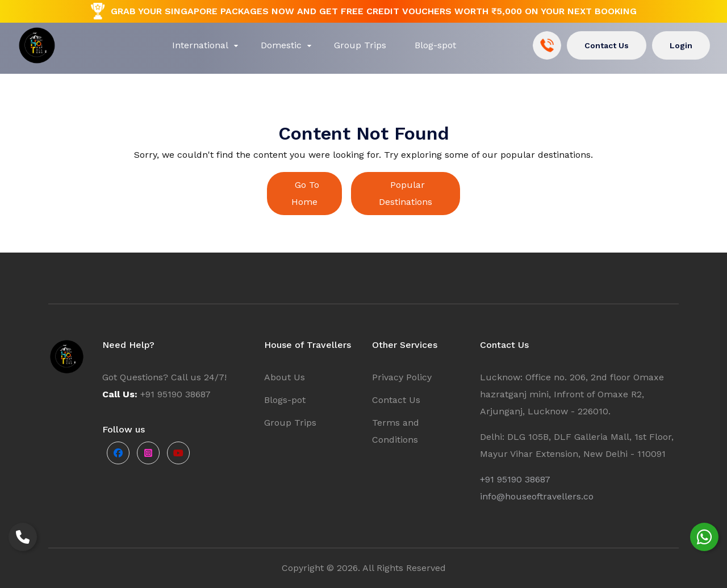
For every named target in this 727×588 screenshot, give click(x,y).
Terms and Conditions (396, 431)
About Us (285, 377)
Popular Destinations (406, 193)
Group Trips (290, 423)
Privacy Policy (402, 377)
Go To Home (305, 193)
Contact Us (607, 45)
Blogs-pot (285, 400)
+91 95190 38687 (515, 479)
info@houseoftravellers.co (537, 496)
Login (681, 45)
